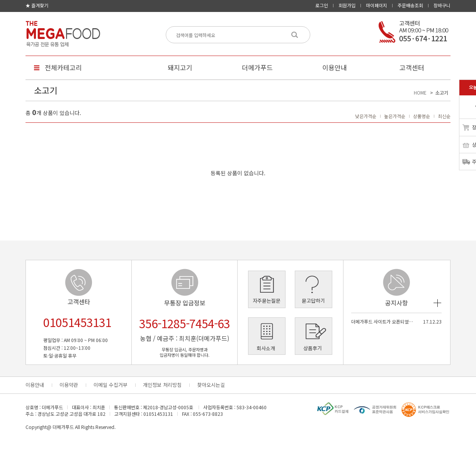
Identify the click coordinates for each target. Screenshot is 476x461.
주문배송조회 (410, 5)
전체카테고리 (63, 67)
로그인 (322, 5)
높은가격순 (395, 116)
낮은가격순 (366, 116)
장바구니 (442, 5)
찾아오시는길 (211, 385)
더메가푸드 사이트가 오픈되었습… (383, 321)
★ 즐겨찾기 (37, 5)
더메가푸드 (257, 67)
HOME (420, 92)
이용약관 (69, 385)
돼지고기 (180, 67)
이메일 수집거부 (110, 385)
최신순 (444, 116)
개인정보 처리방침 (162, 385)
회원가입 (347, 5)
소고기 (442, 92)
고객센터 (412, 67)
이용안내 (335, 67)
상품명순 (422, 116)
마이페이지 (377, 5)
